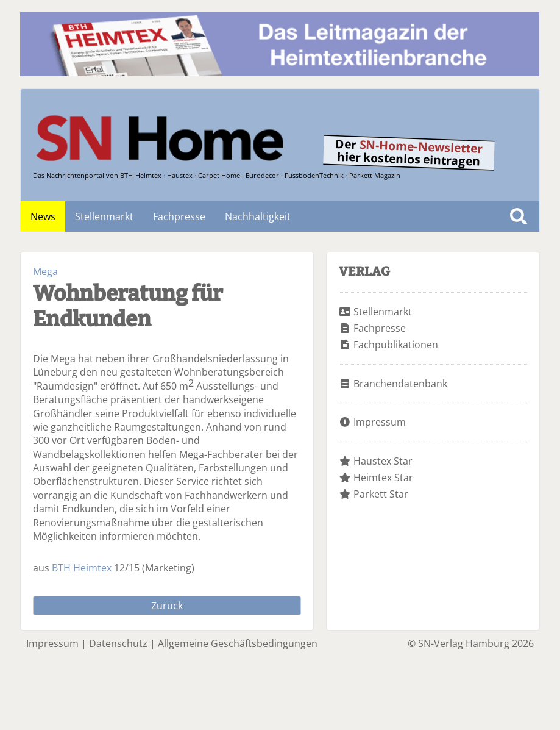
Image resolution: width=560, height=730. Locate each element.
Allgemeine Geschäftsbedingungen (238, 643)
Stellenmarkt (104, 216)
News (43, 216)
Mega (45, 271)
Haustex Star (383, 461)
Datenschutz (118, 643)
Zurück (167, 606)
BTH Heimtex (82, 568)
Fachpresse (179, 216)
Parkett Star (381, 494)
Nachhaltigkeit (258, 216)
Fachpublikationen (396, 345)
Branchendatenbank (400, 384)
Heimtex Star (383, 478)
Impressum (380, 422)
